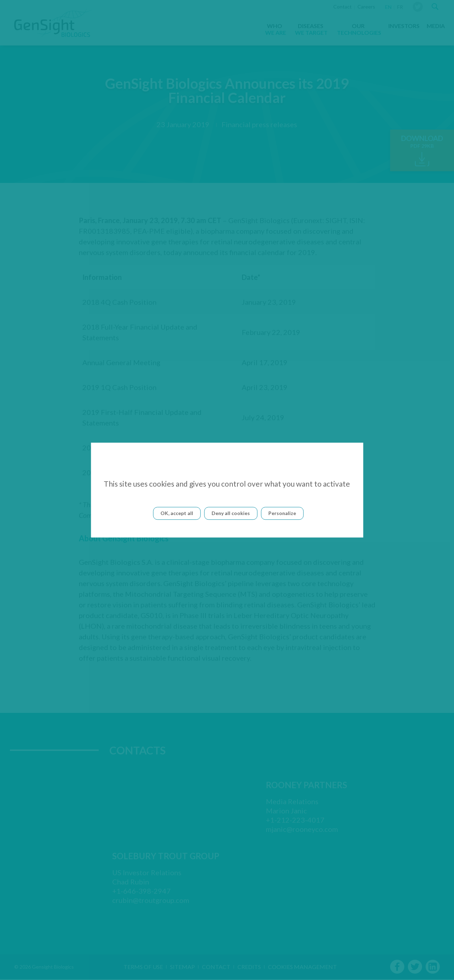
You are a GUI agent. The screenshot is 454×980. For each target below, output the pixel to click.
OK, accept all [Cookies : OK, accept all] (177, 513)
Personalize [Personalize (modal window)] (282, 513)
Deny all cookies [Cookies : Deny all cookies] (231, 513)
